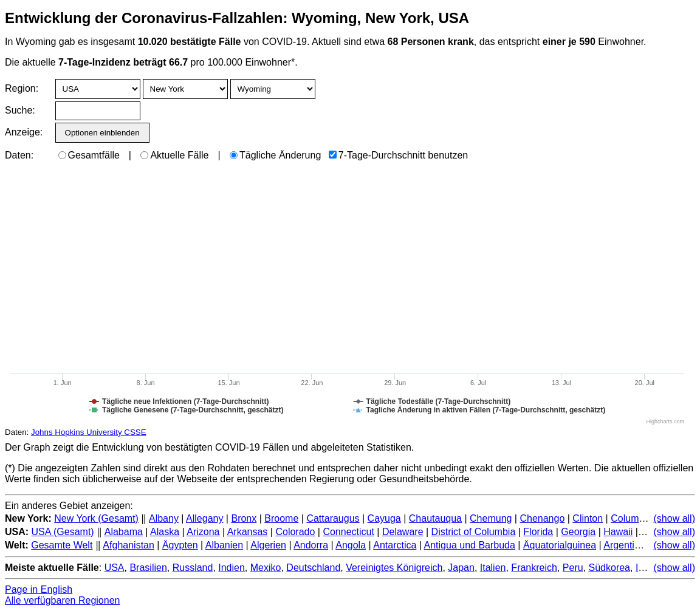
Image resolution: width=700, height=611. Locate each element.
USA (115, 568)
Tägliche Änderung (275, 155)
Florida (538, 532)
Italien (493, 568)
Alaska (165, 532)
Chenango (542, 518)
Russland (193, 568)
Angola (351, 545)
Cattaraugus (333, 518)
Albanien (224, 545)
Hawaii (618, 532)
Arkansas (248, 532)
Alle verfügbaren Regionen (62, 600)
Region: (22, 88)
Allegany (204, 518)
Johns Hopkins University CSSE (89, 432)
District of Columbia (474, 532)
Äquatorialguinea (560, 545)
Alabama (124, 532)
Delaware (403, 532)
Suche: (20, 110)
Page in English (39, 589)
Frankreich (534, 568)
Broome (281, 518)
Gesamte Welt (62, 545)
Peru (573, 568)
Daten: (19, 155)
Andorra (311, 545)
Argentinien (628, 545)
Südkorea (610, 568)
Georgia (578, 532)
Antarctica (395, 545)
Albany (164, 518)
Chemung (491, 518)
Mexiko (266, 568)
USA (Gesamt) (63, 532)
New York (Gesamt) (96, 518)
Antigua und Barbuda (470, 545)
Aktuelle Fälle (174, 155)
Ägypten (180, 545)
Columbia (631, 518)
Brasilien (148, 568)
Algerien (268, 545)
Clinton (588, 518)
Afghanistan (129, 545)
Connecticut (348, 532)
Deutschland (313, 568)
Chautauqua (435, 518)
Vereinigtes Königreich (394, 568)
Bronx (244, 518)
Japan (461, 568)
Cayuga (384, 518)
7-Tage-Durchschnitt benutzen (398, 155)
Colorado (295, 532)
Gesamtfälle (89, 155)
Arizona (203, 532)
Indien (232, 568)
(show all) (674, 518)
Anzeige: (23, 132)
